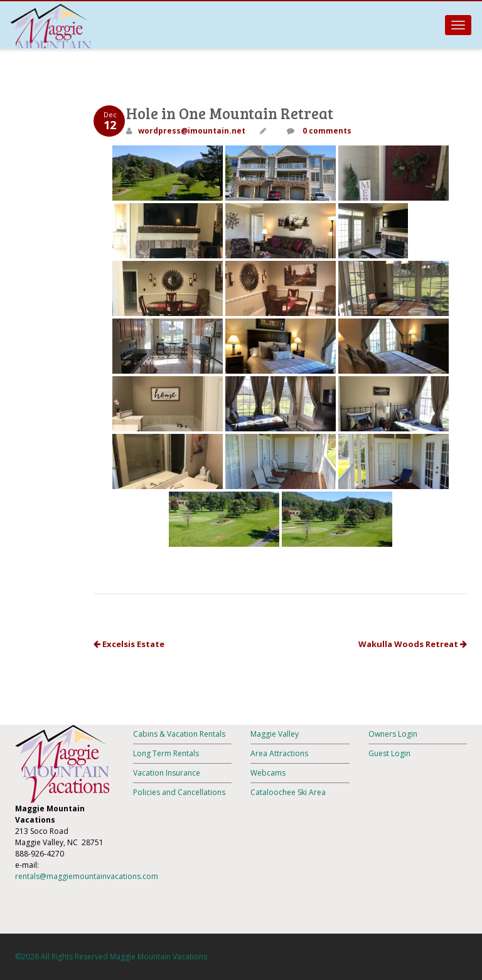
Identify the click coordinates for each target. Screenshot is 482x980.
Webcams (268, 773)
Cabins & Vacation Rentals (179, 734)
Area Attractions (279, 753)
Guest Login (389, 753)
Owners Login (393, 734)
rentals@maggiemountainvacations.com (87, 876)
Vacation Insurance (167, 773)
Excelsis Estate (129, 644)
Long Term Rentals (166, 753)
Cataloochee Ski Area (288, 792)
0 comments (326, 131)
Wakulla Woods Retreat (413, 644)
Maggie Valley (275, 734)
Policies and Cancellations (179, 792)
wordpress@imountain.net (192, 131)
